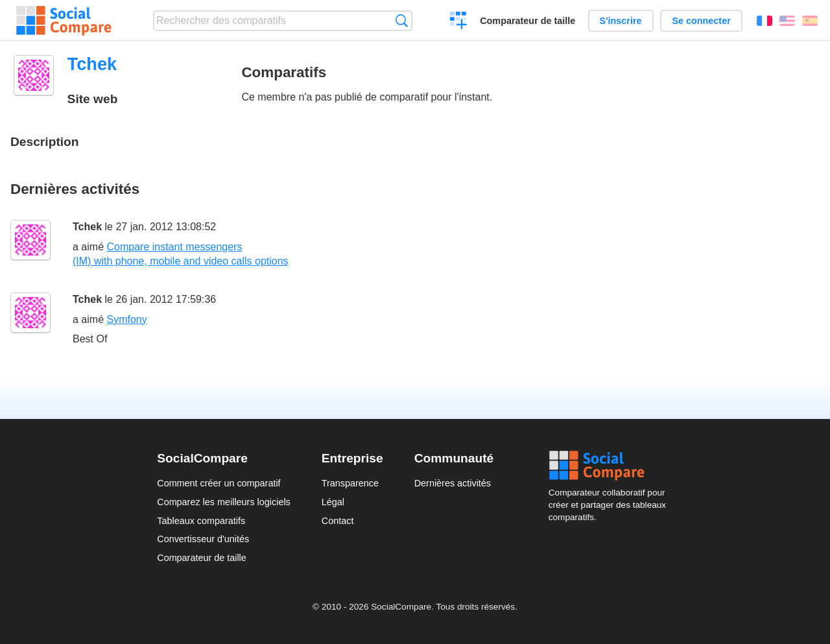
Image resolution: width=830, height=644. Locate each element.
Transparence (350, 483)
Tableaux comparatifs (201, 521)
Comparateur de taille (528, 21)
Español (810, 21)
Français (765, 21)
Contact (338, 521)
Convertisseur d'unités (203, 539)
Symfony (126, 319)
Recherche (402, 20)
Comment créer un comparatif (219, 483)
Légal (333, 502)
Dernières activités (453, 483)
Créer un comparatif (459, 22)
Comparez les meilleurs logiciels (224, 502)
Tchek (87, 227)
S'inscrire (621, 21)
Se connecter (701, 21)
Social (611, 466)
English (787, 21)
